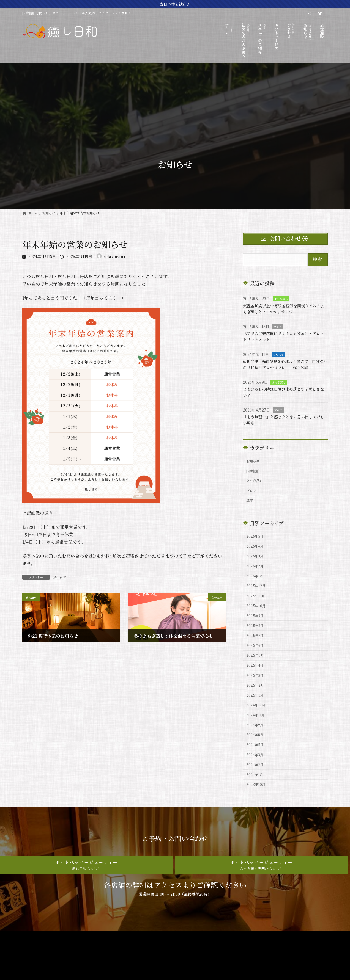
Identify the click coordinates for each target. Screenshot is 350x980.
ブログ (278, 327)
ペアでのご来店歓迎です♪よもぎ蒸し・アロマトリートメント (285, 336)
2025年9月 (256, 639)
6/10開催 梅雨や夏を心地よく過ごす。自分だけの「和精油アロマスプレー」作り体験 (285, 367)
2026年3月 (256, 572)
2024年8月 (256, 772)
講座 (251, 512)
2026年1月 (256, 594)
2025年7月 (256, 661)
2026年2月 (256, 583)
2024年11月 (257, 750)
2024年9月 (256, 761)
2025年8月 (256, 650)
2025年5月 (256, 683)
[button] (86, 909)
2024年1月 (256, 817)
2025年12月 (257, 605)
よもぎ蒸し (281, 299)
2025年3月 (256, 705)
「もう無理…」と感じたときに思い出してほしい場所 (285, 426)
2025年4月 (256, 694)
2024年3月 (256, 795)
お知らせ (59, 577)
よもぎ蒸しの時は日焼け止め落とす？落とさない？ (285, 398)
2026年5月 (256, 549)
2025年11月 (257, 616)
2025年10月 (257, 627)
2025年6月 (256, 672)
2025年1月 (256, 728)
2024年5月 (256, 783)
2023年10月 (257, 828)
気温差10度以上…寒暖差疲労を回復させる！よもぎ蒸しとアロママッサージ (283, 309)
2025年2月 (256, 717)
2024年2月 (256, 806)
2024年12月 (257, 739)
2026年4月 (256, 561)
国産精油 (255, 479)
